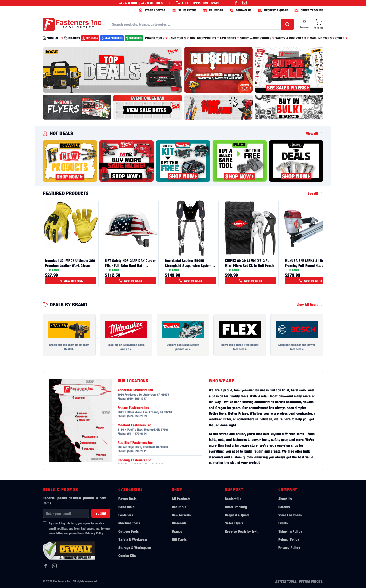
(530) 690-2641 (137, 451)
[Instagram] (54, 566)
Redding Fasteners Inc (134, 460)
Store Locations (290, 515)
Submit (101, 513)
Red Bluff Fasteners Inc (135, 442)
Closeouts (179, 523)
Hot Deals (179, 507)
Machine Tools (129, 523)
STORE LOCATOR (151, 10)
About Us (285, 499)
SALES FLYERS (184, 10)
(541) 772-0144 (137, 434)
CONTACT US (240, 10)
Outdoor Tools (128, 531)
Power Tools (127, 499)
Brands (177, 531)
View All (315, 133)
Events (283, 523)
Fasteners (126, 515)
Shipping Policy (290, 531)
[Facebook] (45, 566)
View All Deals (310, 304)
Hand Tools (126, 507)
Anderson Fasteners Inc (135, 390)
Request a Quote (237, 515)
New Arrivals (181, 515)
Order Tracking (236, 507)
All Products (181, 499)
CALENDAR (212, 10)
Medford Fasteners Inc (135, 425)
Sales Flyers (234, 523)
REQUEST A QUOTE (272, 10)
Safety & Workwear (133, 539)
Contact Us (233, 499)
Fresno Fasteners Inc (133, 407)
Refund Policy (289, 539)
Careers (284, 507)
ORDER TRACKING (308, 10)
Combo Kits (127, 556)
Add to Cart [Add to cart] (131, 281)
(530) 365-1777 (137, 398)
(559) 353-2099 (137, 416)
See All (315, 193)
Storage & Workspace (135, 547)
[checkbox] (45, 523)
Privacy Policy (95, 533)
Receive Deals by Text (241, 531)
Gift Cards (179, 539)
